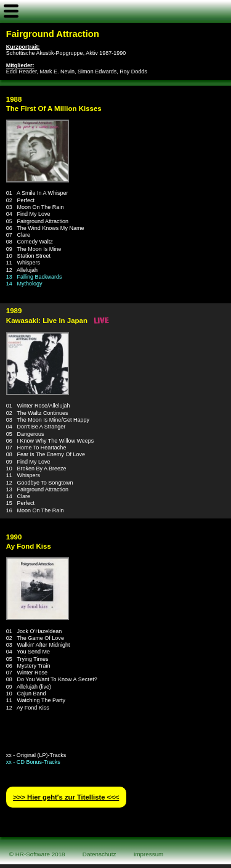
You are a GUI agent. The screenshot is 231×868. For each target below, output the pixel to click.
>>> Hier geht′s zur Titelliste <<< (66, 797)
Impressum (149, 854)
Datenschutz (99, 854)
